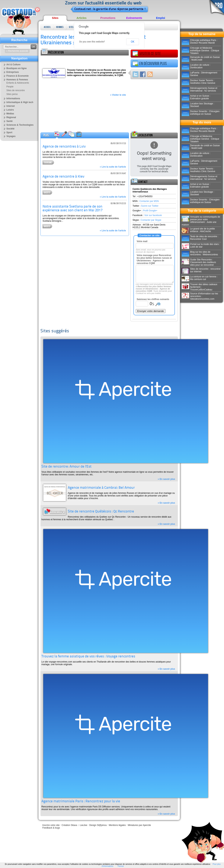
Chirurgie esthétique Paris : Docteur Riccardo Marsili (200, 42)
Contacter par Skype (151, 220)
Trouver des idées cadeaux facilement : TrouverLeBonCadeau (199, 287)
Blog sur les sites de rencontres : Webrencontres (200, 253)
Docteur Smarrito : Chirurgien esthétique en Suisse (201, 113)
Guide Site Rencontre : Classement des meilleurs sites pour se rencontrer (199, 262)
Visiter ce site (147, 54)
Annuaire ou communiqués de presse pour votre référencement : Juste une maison (201, 221)
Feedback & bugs (51, 828)
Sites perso (12, 94)
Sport (9, 132)
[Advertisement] (85, 61)
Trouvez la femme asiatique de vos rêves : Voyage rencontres (88, 657)
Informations (13, 98)
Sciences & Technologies (20, 125)
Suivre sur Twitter (150, 206)
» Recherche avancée (17, 51)
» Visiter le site (118, 95)
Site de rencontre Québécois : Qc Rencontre (101, 512)
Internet (11, 106)
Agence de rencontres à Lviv (64, 147)
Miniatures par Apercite (139, 825)
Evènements (134, 18)
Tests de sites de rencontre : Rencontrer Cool (200, 238)
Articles (82, 18)
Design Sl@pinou (98, 825)
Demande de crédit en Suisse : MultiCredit (201, 58)
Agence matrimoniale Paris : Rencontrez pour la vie (81, 801)
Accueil (47, 27)
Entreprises (13, 72)
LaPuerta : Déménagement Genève (199, 74)
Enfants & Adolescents (18, 83)
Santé (10, 121)
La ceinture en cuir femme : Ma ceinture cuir (200, 278)
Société (47, 193)
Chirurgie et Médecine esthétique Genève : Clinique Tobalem (200, 51)
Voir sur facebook (153, 215)
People (10, 87)
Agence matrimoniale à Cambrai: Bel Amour (101, 488)
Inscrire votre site (51, 825)
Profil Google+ (150, 211)
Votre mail (142, 241)
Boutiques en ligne (16, 68)
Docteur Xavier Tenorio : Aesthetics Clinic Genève (198, 82)
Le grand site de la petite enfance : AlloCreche (198, 230)
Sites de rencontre (73, 28)
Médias (10, 114)
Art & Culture (13, 65)
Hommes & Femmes (60, 28)
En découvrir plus (150, 64)
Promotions (108, 18)
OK (133, 42)
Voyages (11, 136)
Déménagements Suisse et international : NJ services (199, 89)
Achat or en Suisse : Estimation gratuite (196, 97)
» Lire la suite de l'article (113, 167)
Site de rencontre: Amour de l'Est (66, 467)
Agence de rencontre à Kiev (63, 177)
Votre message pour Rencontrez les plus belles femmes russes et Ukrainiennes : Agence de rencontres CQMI (154, 259)
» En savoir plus (166, 479)
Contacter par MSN (149, 201)
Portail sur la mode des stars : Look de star (201, 245)
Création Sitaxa (69, 825)
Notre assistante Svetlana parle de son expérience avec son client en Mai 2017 (73, 209)
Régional (11, 117)
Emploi (161, 18)
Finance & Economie (18, 76)
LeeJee (83, 825)
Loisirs (10, 110)
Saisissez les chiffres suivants (153, 299)
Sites (55, 18)
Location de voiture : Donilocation (196, 66)
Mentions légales (117, 825)
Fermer (121, 866)
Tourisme (48, 163)
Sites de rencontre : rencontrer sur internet (201, 270)
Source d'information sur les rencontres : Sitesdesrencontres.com (200, 296)
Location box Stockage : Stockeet (198, 105)
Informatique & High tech (20, 102)
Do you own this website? (92, 42)
